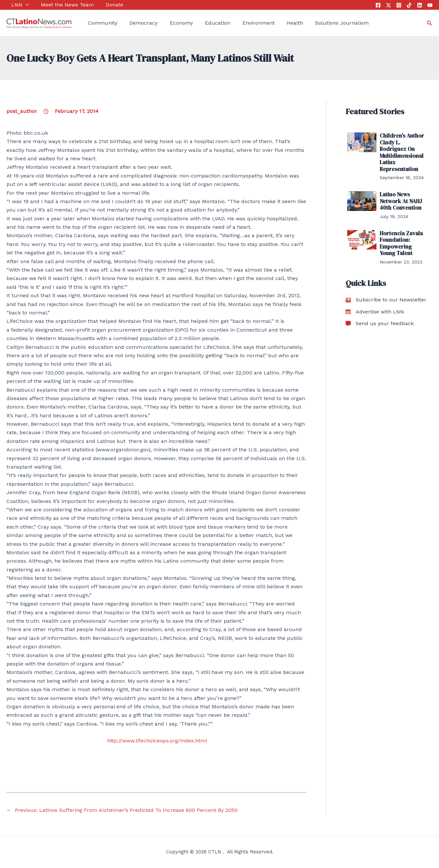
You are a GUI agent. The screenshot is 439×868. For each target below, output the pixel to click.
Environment (243, 23)
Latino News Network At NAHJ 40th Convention (400, 198)
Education (205, 23)
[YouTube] (430, 5)
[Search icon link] (430, 23)
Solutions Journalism (322, 23)
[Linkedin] (420, 5)
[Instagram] (399, 5)
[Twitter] (388, 5)
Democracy (136, 23)
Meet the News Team (60, 5)
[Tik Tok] (409, 5)
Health (277, 23)
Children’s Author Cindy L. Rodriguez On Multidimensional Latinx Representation (403, 151)
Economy (171, 23)
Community (98, 23)
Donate (105, 5)
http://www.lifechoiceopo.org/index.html (157, 741)
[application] (21, 5)
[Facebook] (378, 5)
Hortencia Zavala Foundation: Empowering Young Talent (403, 238)
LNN (15, 5)
